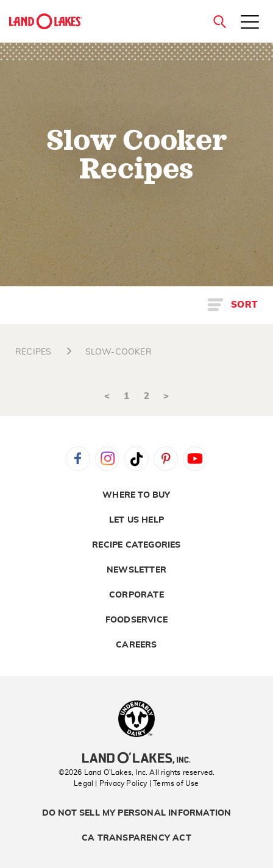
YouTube (195, 459)
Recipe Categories (136, 545)
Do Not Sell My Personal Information (137, 813)
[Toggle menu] (250, 23)
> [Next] (166, 396)
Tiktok (136, 459)
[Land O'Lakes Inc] (136, 760)
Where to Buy (136, 495)
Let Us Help (136, 520)
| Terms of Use (174, 783)
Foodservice (136, 620)
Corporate (136, 595)
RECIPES (33, 352)
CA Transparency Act (136, 838)
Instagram (107, 459)
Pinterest (166, 459)
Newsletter (136, 570)
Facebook (78, 459)
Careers (136, 645)
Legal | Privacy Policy (110, 783)
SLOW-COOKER (119, 352)
